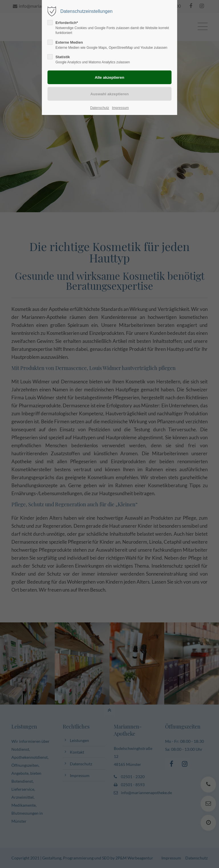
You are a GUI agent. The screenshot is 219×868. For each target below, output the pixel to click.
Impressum (120, 108)
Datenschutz (100, 108)
